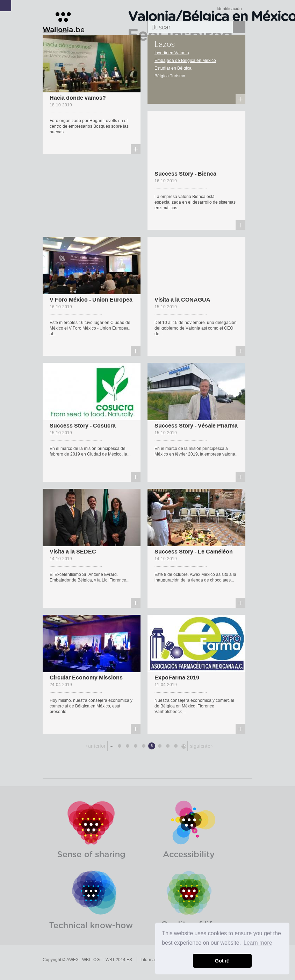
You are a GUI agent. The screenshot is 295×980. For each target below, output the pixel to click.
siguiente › (201, 746)
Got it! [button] (222, 961)
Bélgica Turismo (170, 76)
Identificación (229, 9)
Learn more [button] (258, 943)
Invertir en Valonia (172, 53)
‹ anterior (96, 746)
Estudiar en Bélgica (173, 68)
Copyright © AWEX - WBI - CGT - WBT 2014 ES (87, 960)
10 (184, 746)
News (63, 31)
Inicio (48, 31)
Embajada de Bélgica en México (185, 61)
